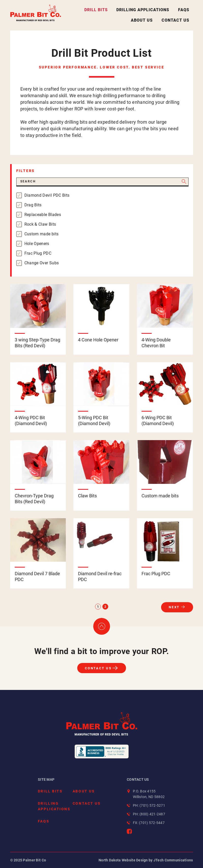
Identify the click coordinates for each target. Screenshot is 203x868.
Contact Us (175, 20)
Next (174, 607)
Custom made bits (42, 234)
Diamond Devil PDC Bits (47, 195)
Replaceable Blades (43, 215)
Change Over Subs (42, 263)
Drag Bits (33, 205)
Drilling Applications (143, 10)
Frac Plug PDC (38, 253)
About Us (142, 20)
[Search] (102, 182)
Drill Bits (96, 10)
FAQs (184, 10)
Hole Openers (37, 244)
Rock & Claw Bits (40, 224)
